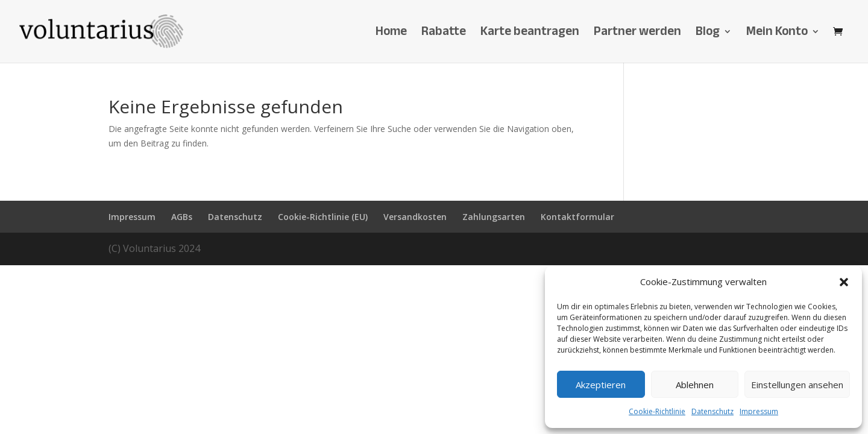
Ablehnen (695, 385)
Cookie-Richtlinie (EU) (323, 217)
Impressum (759, 411)
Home (391, 35)
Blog (708, 35)
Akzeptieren (601, 385)
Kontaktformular (577, 217)
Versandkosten (415, 217)
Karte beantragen (530, 35)
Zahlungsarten (494, 217)
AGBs (182, 217)
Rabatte (444, 35)
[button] (844, 282)
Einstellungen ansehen (797, 385)
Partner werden (637, 35)
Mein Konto (777, 35)
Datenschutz (712, 411)
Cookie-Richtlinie (657, 411)
